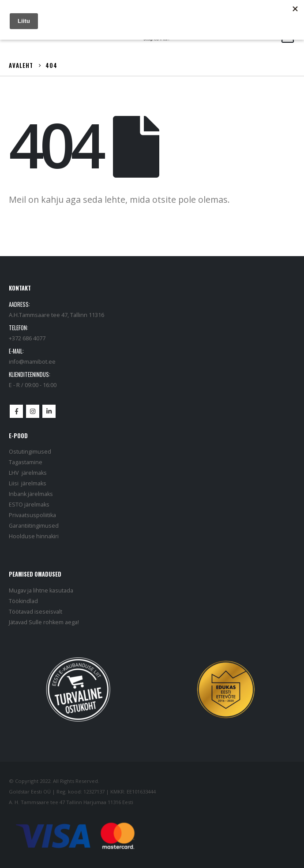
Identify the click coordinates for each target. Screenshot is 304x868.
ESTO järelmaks (29, 505)
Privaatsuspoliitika (32, 515)
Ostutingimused (30, 452)
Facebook (16, 411)
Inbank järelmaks (31, 494)
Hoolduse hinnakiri (34, 536)
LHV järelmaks (28, 473)
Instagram (33, 411)
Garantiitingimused (34, 526)
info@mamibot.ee (32, 362)
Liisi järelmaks (28, 483)
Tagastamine (26, 462)
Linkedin (49, 411)
